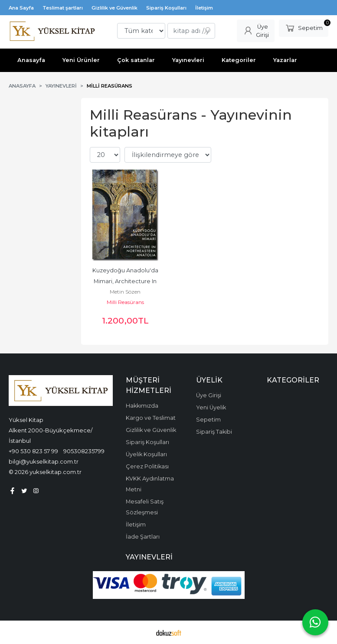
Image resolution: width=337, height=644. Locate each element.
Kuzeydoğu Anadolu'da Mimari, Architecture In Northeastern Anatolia (126, 281)
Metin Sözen (125, 292)
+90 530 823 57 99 (33, 451)
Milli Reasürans (125, 302)
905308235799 (84, 451)
